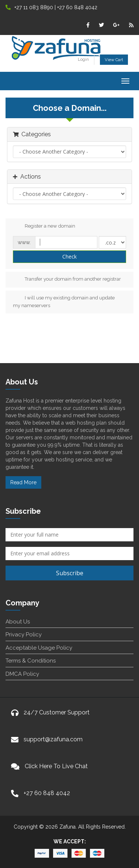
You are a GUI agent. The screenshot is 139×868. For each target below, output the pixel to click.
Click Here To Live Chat (56, 766)
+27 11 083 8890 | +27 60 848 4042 (51, 7)
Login (83, 59)
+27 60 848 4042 (47, 793)
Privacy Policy (24, 635)
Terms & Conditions (31, 661)
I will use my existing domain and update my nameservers (64, 301)
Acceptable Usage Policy (39, 648)
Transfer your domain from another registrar (67, 280)
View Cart (114, 60)
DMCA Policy (22, 674)
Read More (23, 482)
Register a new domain (44, 226)
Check (69, 256)
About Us (18, 622)
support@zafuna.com (53, 739)
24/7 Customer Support (57, 712)
